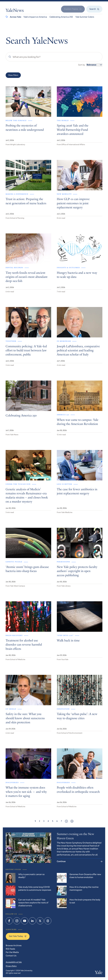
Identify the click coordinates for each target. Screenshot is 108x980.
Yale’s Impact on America (35, 17)
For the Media (12, 952)
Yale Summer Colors (85, 17)
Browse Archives (14, 945)
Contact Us (11, 956)
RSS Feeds (10, 949)
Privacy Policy (11, 966)
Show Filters (13, 75)
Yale (99, 973)
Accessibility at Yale (14, 962)
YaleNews (15, 11)
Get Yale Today (18, 936)
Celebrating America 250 (61, 17)
